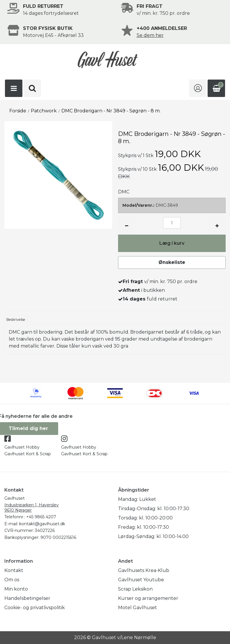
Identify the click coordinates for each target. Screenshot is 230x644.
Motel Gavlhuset (138, 608)
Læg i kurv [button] (172, 243)
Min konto (16, 589)
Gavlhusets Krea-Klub (144, 570)
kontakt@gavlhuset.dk (42, 524)
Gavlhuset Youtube (141, 580)
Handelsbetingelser (27, 598)
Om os (12, 580)
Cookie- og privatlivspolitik (35, 608)
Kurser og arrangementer (148, 598)
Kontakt (14, 570)
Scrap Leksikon (135, 589)
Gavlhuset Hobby (22, 447)
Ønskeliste (172, 262)
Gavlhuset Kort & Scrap (28, 454)
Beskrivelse (16, 320)
